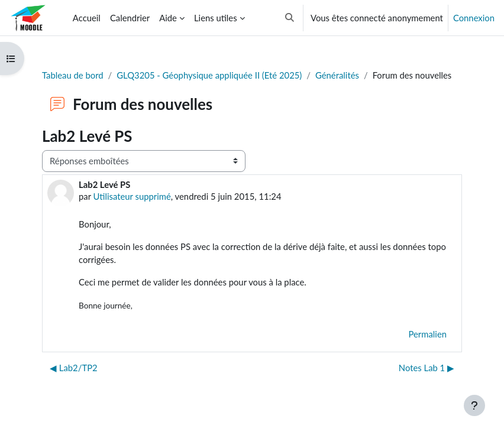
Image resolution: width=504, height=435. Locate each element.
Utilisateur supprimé (132, 196)
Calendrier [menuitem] (130, 18)
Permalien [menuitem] (428, 334)
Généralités (337, 75)
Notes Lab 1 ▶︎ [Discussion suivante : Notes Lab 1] (427, 368)
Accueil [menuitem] (87, 18)
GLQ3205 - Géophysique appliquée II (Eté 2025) (209, 75)
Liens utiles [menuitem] (216, 18)
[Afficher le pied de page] (474, 405)
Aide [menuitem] (168, 18)
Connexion (474, 18)
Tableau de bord (73, 75)
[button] (290, 18)
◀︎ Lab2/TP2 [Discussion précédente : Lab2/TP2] (74, 368)
